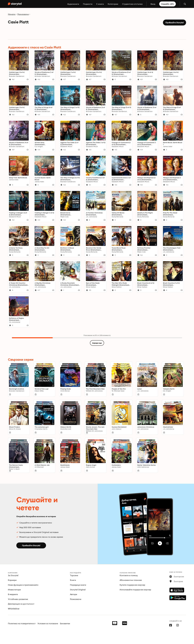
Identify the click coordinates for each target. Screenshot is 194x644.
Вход (153, 4)
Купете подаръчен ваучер (132, 585)
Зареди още (97, 343)
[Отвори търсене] (185, 4)
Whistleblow (14, 609)
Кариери (12, 580)
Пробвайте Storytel (175, 23)
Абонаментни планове (131, 580)
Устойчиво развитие (18, 599)
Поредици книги (78, 585)
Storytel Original (78, 590)
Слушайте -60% (168, 4)
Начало (12, 14)
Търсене (74, 575)
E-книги (100, 4)
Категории (113, 4)
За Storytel (13, 575)
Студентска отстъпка (132, 4)
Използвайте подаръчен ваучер (135, 590)
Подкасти (88, 4)
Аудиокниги (73, 4)
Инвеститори (14, 590)
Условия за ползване (48, 623)
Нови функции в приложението (23, 585)
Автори (74, 594)
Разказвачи (23, 14)
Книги (73, 580)
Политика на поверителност (22, 623)
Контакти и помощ (129, 575)
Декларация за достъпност (21, 604)
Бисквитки (65, 623)
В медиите (13, 594)
